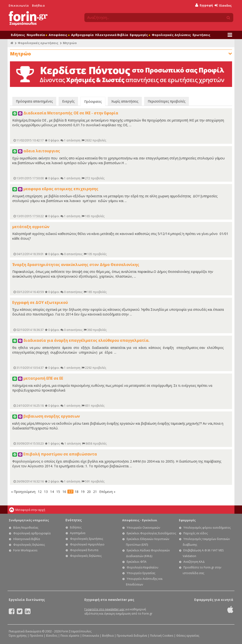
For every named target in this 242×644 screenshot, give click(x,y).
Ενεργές (68, 101)
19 (83, 492)
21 (95, 492)
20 (89, 492)
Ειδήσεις (18, 35)
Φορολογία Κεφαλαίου (143, 567)
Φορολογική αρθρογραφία (32, 533)
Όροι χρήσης (18, 636)
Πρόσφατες (93, 101)
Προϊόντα (36, 636)
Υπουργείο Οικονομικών (143, 528)
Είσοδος (223, 6)
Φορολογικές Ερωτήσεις (86, 539)
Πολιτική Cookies (162, 636)
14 (52, 492)
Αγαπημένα (78, 533)
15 (58, 492)
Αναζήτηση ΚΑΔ (194, 562)
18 (77, 492)
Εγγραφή (204, 5)
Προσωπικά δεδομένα (132, 636)
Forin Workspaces (25, 550)
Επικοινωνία (19, 6)
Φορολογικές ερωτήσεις (38, 43)
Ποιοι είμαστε (70, 636)
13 (46, 492)
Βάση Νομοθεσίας (26, 528)
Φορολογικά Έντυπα (84, 550)
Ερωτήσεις (201, 35)
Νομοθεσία (37, 35)
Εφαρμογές (140, 35)
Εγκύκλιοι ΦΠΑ (137, 562)
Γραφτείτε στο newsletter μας (104, 609)
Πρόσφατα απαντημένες (34, 101)
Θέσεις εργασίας (188, 636)
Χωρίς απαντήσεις (125, 101)
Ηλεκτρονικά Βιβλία (112, 35)
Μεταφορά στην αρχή (30, 510)
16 (64, 492)
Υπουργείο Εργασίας (141, 573)
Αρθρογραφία (82, 35)
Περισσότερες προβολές (166, 101)
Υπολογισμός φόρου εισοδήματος (207, 528)
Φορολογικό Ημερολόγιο (87, 544)
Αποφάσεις (59, 35)
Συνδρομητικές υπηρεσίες (29, 520)
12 (40, 492)
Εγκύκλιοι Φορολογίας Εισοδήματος (151, 533)
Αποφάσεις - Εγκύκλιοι (140, 520)
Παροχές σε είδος (196, 533)
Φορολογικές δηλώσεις (29, 545)
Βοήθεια (38, 6)
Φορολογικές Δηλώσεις (171, 35)
